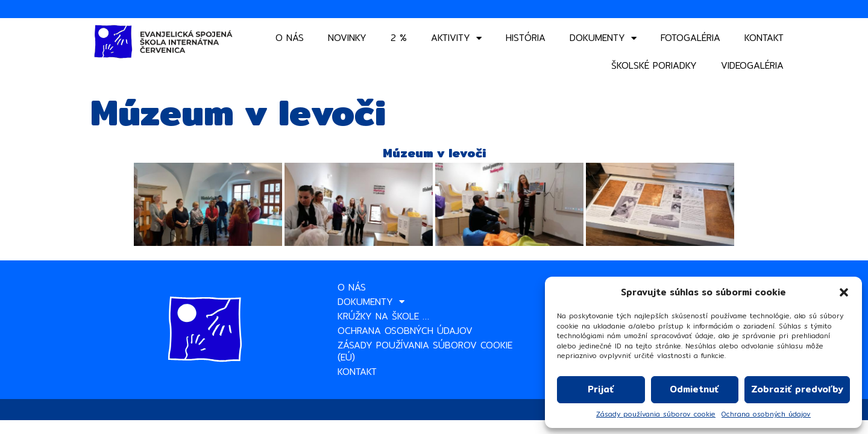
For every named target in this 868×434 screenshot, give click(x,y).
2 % (399, 38)
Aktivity (456, 38)
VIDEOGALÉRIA (752, 65)
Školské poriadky (654, 65)
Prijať (601, 389)
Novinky (347, 38)
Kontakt (764, 38)
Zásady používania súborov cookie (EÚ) (425, 351)
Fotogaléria (690, 38)
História (526, 38)
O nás (290, 38)
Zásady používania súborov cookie (656, 414)
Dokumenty (603, 38)
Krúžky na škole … (383, 316)
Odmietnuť (694, 389)
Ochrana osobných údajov (766, 414)
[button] (844, 292)
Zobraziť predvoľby (797, 389)
